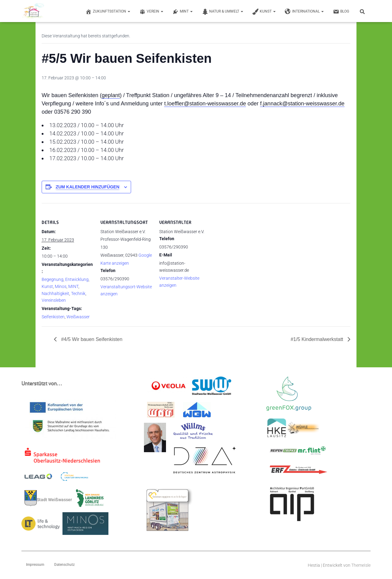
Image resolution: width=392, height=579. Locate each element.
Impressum (35, 565)
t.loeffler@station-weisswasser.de (205, 104)
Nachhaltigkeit (55, 293)
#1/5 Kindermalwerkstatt (318, 339)
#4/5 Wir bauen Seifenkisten (91, 339)
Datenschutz (64, 565)
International (304, 12)
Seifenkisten (53, 317)
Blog (341, 12)
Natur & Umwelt (222, 12)
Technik (78, 293)
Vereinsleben (54, 300)
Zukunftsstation (108, 12)
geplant (111, 95)
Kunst (264, 12)
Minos (61, 286)
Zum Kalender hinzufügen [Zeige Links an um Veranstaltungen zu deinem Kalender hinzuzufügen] (88, 187)
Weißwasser (78, 317)
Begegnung (53, 279)
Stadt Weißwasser (48, 498)
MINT (183, 12)
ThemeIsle (361, 565)
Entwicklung (77, 279)
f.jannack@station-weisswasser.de (302, 104)
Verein (151, 12)
